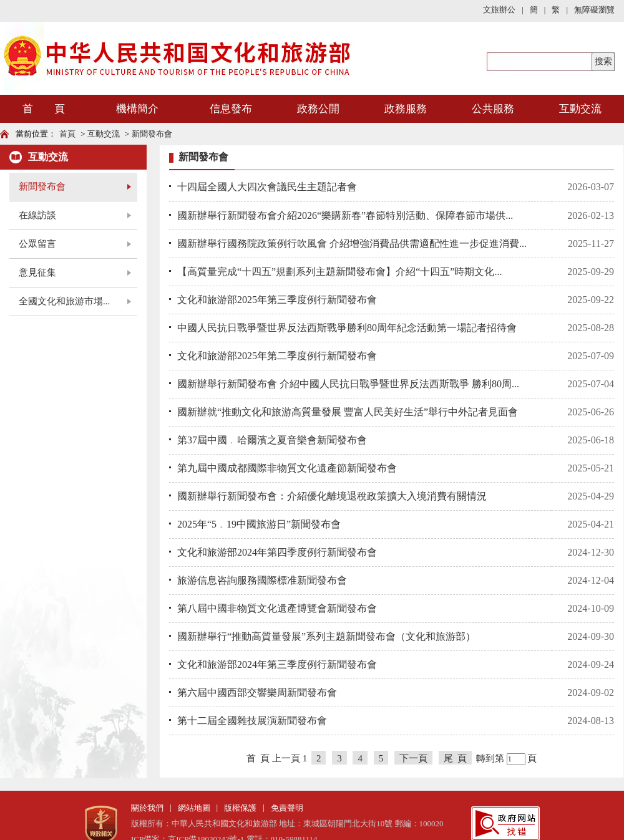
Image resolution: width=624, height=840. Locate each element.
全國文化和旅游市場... (64, 301)
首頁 (67, 134)
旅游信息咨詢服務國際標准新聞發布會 (262, 580)
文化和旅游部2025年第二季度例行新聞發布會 (277, 356)
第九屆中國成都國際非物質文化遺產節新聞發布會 (287, 468)
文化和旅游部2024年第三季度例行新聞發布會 (277, 664)
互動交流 (580, 109)
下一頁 (413, 758)
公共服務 (493, 109)
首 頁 (44, 109)
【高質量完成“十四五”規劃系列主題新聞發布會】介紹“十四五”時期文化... (339, 272)
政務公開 (318, 109)
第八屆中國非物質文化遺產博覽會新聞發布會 (277, 608)
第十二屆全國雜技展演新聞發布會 (252, 721)
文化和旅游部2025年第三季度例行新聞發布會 (277, 300)
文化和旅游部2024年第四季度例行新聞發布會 (277, 552)
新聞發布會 (152, 134)
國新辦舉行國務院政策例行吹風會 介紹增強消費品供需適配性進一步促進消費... (352, 244)
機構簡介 (137, 109)
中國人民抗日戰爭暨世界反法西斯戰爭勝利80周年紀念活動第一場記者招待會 (347, 328)
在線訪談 (37, 215)
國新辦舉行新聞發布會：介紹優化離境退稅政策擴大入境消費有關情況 (332, 496)
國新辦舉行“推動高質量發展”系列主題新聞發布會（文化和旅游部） (326, 636)
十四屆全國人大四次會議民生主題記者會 (267, 187)
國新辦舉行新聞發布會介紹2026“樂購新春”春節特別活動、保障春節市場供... (345, 215)
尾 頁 (456, 758)
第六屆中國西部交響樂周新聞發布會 (257, 693)
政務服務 (406, 109)
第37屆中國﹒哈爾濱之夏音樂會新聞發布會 (272, 440)
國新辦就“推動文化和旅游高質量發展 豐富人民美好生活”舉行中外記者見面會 (348, 412)
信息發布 (231, 109)
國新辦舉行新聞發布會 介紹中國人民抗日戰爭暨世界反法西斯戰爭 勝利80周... (348, 384)
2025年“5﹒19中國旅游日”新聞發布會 (259, 524)
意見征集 (37, 273)
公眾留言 (37, 244)
